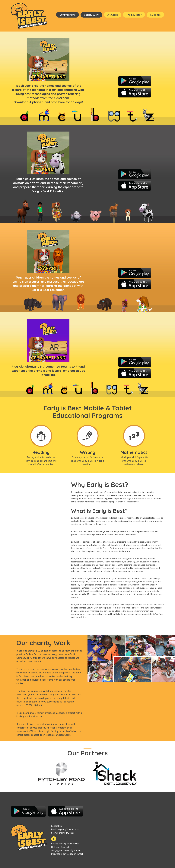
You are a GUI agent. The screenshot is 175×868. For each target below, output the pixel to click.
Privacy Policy (58, 844)
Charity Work (91, 15)
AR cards (113, 15)
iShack (80, 854)
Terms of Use (73, 844)
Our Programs (67, 15)
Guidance (155, 15)
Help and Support (60, 847)
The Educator (134, 15)
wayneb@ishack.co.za (68, 829)
